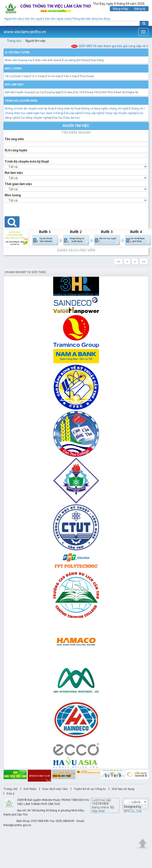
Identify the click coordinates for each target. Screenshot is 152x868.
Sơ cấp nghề (73, 113)
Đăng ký (140, 9)
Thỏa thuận (87, 76)
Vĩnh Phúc (107, 92)
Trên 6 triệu (70, 76)
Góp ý (10, 793)
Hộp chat (98, 811)
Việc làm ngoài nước (58, 19)
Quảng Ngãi (54, 92)
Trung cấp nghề (93, 113)
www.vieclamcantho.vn (25, 32)
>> (144, 262)
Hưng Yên (93, 92)
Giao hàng (97, 60)
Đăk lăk (9, 92)
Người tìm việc (14, 19)
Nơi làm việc (14, 173)
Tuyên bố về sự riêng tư (90, 789)
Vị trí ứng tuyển (16, 150)
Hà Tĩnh (80, 92)
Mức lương (13, 195)
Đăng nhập (121, 9)
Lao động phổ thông (76, 60)
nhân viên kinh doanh (48, 60)
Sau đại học (73, 118)
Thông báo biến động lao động (91, 19)
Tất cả (9, 76)
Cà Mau (68, 92)
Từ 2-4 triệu (38, 76)
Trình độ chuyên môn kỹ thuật (27, 162)
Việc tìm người (34, 19)
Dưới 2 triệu (22, 76)
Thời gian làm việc (18, 184)
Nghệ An (133, 92)
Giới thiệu (30, 789)
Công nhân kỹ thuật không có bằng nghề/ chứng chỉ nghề (92, 109)
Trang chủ (14, 41)
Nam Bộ (121, 92)
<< (119, 262)
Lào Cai (40, 92)
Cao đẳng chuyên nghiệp (36, 118)
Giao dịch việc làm (55, 789)
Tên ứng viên (14, 139)
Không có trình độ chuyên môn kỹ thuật (30, 109)
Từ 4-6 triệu (54, 76)
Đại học (58, 118)
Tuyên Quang (24, 92)
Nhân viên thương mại (19, 60)
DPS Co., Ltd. (133, 811)
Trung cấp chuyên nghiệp (120, 113)
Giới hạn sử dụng (123, 789)
